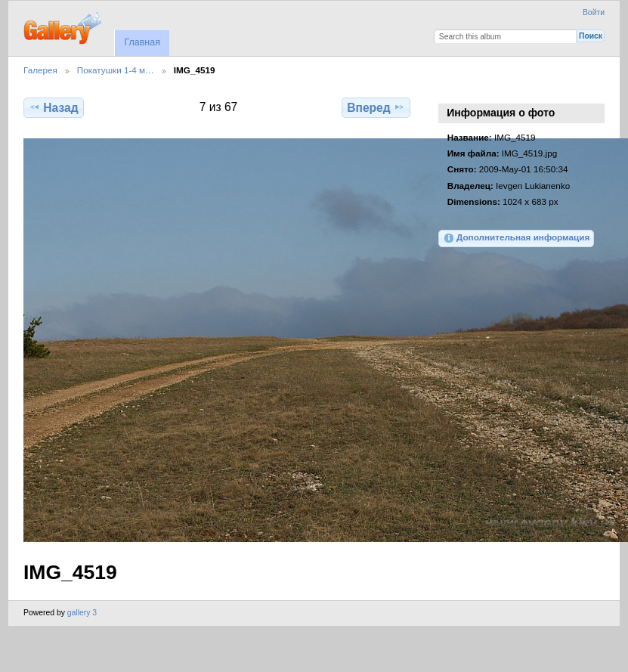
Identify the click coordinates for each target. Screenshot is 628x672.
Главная (142, 42)
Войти (594, 12)
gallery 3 (82, 613)
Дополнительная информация (517, 238)
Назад (53, 107)
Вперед (376, 107)
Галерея (40, 70)
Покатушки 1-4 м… (116, 70)
